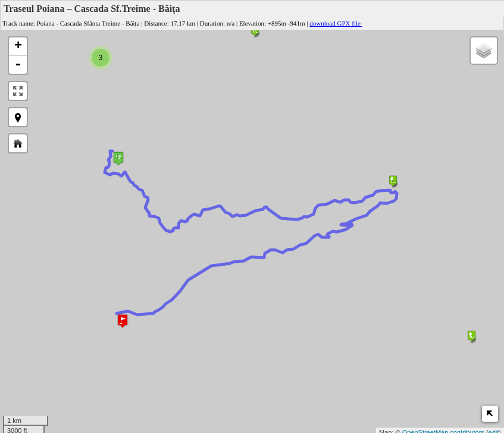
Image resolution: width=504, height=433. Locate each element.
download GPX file (339, 23)
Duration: (212, 23)
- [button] (18, 65)
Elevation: (253, 23)
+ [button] (18, 46)
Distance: (156, 23)
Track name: (19, 23)
